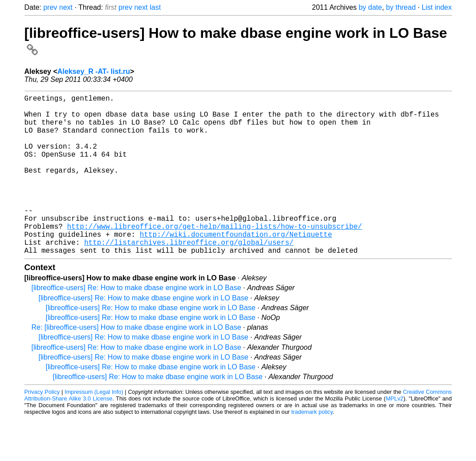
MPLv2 (395, 434)
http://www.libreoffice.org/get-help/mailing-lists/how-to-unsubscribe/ (215, 256)
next (66, 7)
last (155, 7)
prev (50, 7)
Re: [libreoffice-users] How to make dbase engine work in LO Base (136, 363)
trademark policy (312, 447)
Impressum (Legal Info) (94, 427)
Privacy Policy (42, 427)
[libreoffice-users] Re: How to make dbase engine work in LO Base (136, 323)
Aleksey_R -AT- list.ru (94, 71)
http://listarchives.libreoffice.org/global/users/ (189, 276)
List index (437, 7)
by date (370, 7)
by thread (401, 7)
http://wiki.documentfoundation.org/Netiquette (236, 266)
